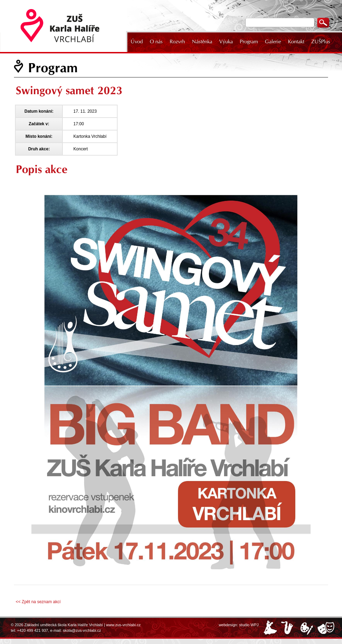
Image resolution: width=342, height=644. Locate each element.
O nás (156, 42)
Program (249, 42)
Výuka (226, 42)
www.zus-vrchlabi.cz (123, 625)
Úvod (137, 42)
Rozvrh (177, 42)
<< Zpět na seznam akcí (38, 602)
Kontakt (296, 42)
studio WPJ (249, 625)
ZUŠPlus (321, 42)
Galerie (273, 42)
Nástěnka (202, 42)
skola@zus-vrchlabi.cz (82, 630)
